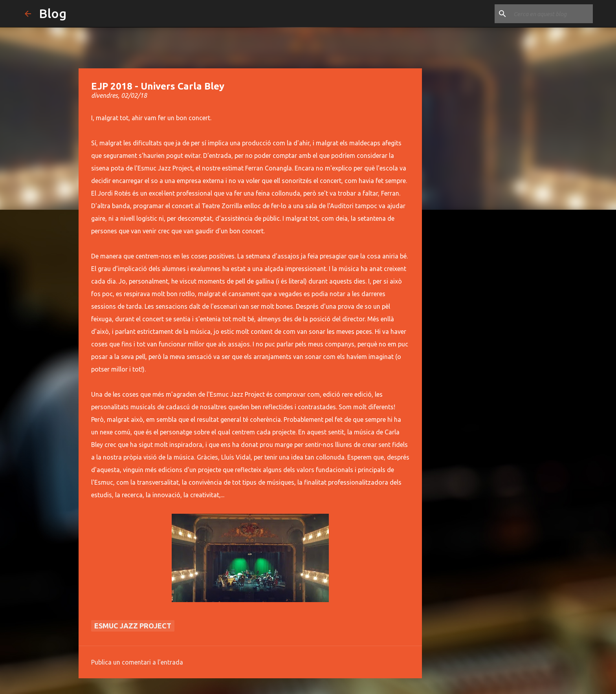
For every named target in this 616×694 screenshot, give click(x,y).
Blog (53, 13)
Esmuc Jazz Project (133, 626)
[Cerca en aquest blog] (552, 14)
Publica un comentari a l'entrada (137, 662)
